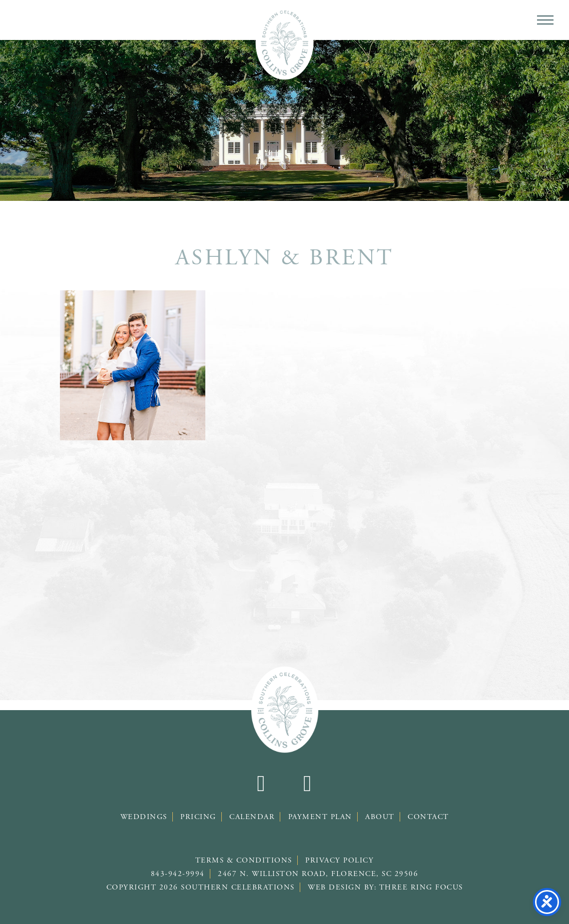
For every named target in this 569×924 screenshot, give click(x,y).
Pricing (198, 817)
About (380, 817)
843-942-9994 (178, 874)
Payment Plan (320, 817)
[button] (545, 20)
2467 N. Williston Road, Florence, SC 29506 (318, 874)
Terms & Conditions (244, 860)
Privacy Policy (339, 860)
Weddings (144, 817)
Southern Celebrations (284, 42)
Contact (428, 817)
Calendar (252, 817)
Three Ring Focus (421, 887)
